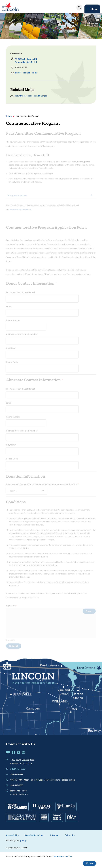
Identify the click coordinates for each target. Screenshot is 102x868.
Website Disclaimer (34, 835)
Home (9, 116)
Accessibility (12, 835)
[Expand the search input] (79, 8)
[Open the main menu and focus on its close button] (92, 9)
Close (89, 863)
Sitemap (54, 835)
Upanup (23, 840)
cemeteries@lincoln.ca (26, 73)
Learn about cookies (63, 856)
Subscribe (70, 835)
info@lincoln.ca (18, 769)
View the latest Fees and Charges (31, 96)
